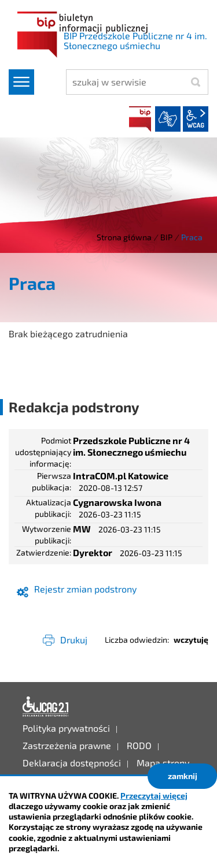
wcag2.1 (196, 119)
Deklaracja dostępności (46, 707)
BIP (140, 119)
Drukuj (74, 640)
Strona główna (124, 237)
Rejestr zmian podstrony (85, 589)
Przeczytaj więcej (154, 796)
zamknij (183, 776)
